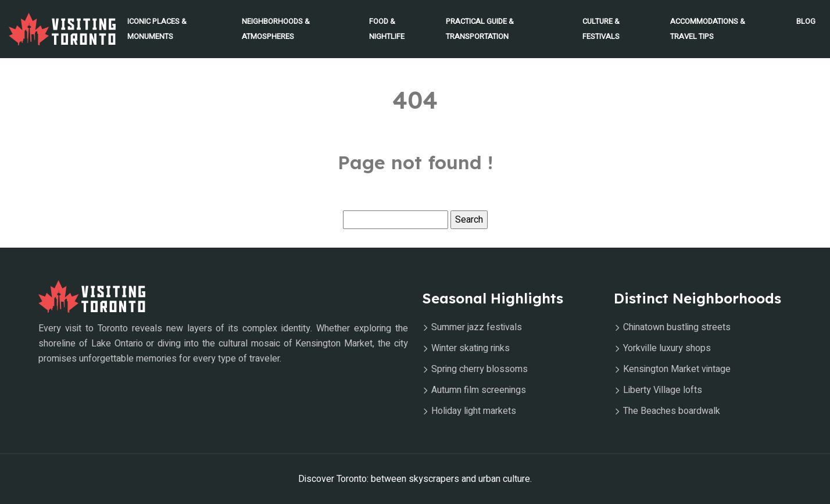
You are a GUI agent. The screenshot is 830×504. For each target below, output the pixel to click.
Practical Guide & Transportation (480, 29)
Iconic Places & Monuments (157, 29)
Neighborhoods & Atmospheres (276, 29)
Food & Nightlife (387, 29)
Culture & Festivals (601, 29)
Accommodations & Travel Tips (708, 29)
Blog (806, 21)
